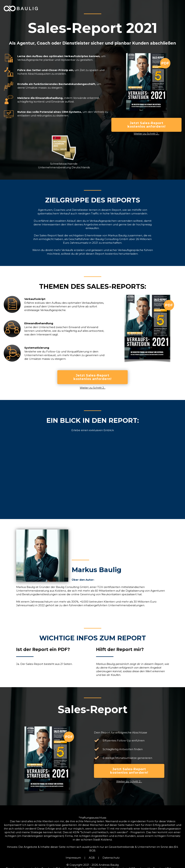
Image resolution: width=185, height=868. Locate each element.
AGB (92, 858)
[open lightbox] (92, 476)
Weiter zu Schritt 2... (146, 134)
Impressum (73, 858)
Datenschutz (111, 858)
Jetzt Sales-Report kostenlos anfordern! (147, 125)
